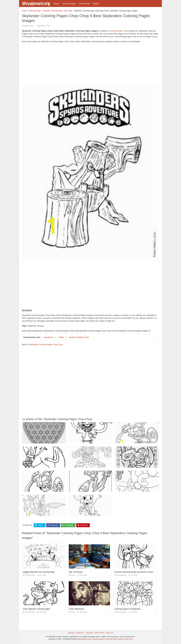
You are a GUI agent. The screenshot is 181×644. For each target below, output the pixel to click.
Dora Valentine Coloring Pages (37, 609)
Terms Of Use (99, 633)
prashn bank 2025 (126, 639)
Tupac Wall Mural (76, 609)
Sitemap (71, 633)
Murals (96, 4)
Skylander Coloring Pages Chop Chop (46, 345)
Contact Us (80, 633)
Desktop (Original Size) (79, 337)
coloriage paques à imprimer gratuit (104, 639)
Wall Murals (84, 4)
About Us (109, 633)
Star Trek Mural (76, 572)
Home (56, 4)
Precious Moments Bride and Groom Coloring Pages (138, 572)
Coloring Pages (69, 4)
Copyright (89, 633)
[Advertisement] (90, 65)
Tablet (61, 337)
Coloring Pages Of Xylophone (128, 609)
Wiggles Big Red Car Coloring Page (39, 572)
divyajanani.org (36, 3)
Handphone (49, 337)
